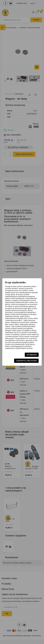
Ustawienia (32, 355)
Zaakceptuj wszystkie (26, 361)
